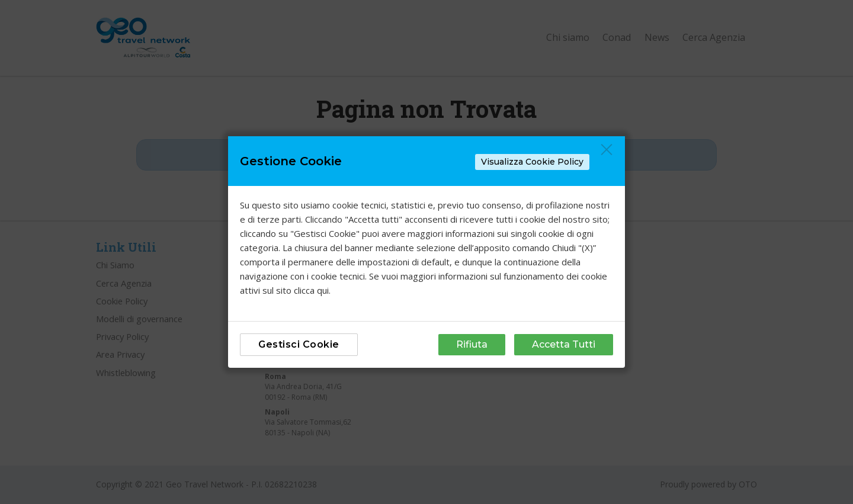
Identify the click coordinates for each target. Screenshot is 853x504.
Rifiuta (472, 344)
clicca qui (311, 290)
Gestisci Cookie (299, 344)
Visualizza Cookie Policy (532, 162)
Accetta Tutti (564, 344)
